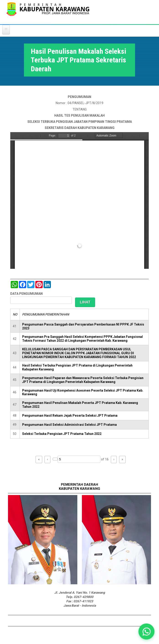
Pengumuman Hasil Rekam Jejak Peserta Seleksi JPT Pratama (70, 416)
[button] (146, 631)
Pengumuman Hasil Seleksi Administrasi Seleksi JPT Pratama (69, 425)
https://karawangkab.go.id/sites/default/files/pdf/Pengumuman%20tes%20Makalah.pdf (79, 200)
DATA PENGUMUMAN (26, 294)
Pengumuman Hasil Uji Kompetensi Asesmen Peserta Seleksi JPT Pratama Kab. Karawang (83, 392)
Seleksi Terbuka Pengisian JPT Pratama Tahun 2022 (62, 434)
